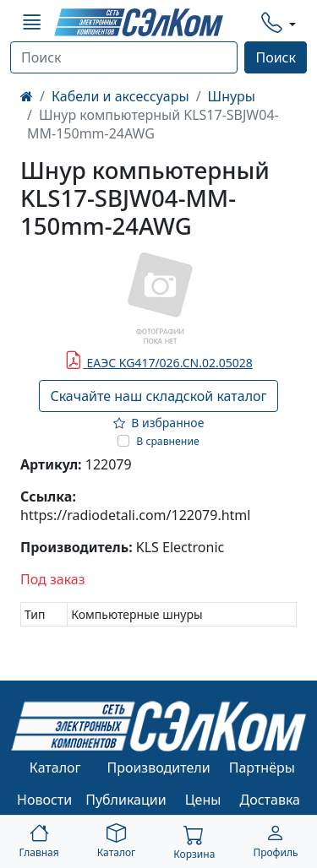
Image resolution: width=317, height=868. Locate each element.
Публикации (126, 800)
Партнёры (262, 768)
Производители (158, 768)
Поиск (276, 57)
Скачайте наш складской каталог (158, 396)
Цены (203, 800)
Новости (44, 800)
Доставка (271, 800)
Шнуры (232, 96)
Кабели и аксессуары (120, 96)
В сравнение (168, 441)
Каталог (55, 768)
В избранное (159, 423)
